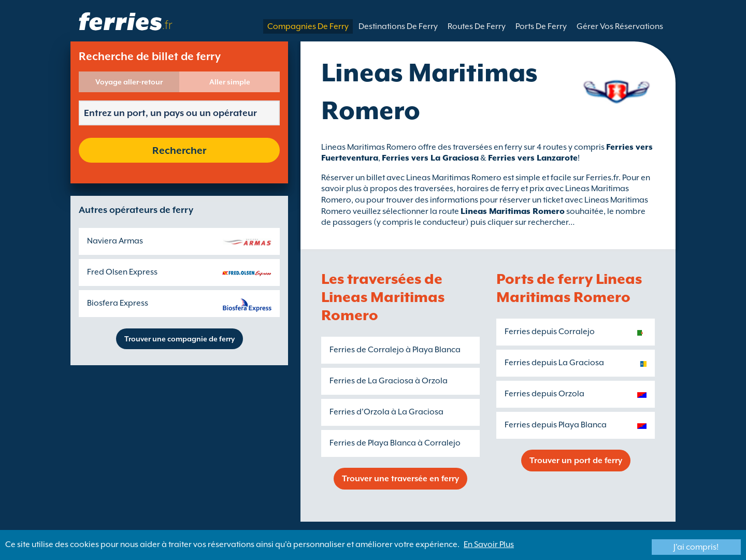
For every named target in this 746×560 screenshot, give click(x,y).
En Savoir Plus (489, 544)
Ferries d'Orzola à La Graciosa (386, 412)
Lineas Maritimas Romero (513, 211)
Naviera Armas (115, 241)
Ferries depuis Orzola (544, 394)
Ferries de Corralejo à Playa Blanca (395, 350)
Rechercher (179, 150)
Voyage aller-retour (129, 82)
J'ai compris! (696, 547)
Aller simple (230, 82)
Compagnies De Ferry (308, 26)
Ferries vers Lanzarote (533, 158)
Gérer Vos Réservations (620, 26)
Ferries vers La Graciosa (430, 158)
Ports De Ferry (541, 26)
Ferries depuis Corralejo (550, 332)
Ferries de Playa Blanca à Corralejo (395, 443)
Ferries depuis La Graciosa (554, 363)
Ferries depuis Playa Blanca (556, 425)
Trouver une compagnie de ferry (180, 339)
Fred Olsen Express (122, 272)
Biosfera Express (118, 303)
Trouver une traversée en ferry (400, 479)
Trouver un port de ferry (576, 461)
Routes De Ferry (477, 26)
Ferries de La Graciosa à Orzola (389, 381)
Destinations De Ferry (398, 26)
